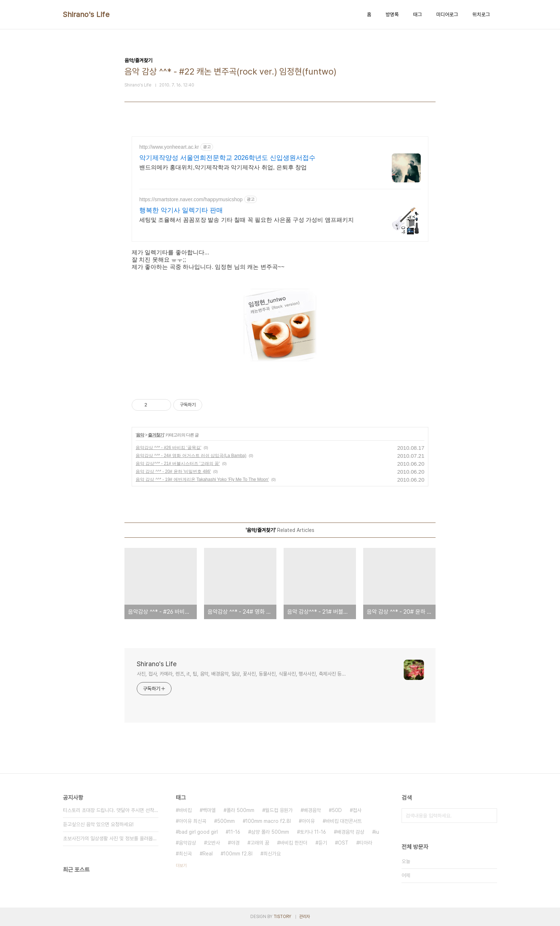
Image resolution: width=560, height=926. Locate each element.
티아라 (366, 843)
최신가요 (272, 854)
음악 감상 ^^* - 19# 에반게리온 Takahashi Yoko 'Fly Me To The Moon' (202, 479)
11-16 (234, 832)
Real (208, 854)
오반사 (213, 843)
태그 (417, 14)
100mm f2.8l (238, 854)
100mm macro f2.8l (268, 821)
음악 (140, 435)
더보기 (181, 866)
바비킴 (185, 810)
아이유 (308, 821)
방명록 (392, 14)
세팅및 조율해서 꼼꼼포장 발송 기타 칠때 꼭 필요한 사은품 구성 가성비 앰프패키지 (247, 220)
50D (337, 810)
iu (377, 832)
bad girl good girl (198, 832)
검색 (490, 816)
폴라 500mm (240, 810)
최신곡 (185, 854)
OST (343, 843)
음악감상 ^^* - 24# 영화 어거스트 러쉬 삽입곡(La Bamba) (191, 456)
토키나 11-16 (313, 832)
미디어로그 (447, 14)
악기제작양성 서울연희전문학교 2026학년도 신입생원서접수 (227, 158)
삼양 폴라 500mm (270, 832)
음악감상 (187, 843)
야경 (235, 843)
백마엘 (209, 810)
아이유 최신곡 (192, 821)
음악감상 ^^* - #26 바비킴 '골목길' (168, 448)
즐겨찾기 (156, 435)
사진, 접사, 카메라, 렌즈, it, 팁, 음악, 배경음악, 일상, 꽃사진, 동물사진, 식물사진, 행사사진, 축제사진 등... (241, 674)
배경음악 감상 (351, 832)
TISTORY (282, 917)
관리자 (305, 917)
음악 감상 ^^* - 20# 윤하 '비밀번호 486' (173, 472)
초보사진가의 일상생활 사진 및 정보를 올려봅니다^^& (111, 838)
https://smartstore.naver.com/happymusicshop (191, 199)
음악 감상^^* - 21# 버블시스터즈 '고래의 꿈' (178, 464)
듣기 (323, 843)
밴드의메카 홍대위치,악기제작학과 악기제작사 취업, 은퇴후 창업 (223, 167)
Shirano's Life (86, 14)
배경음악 (312, 810)
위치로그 (481, 14)
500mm (226, 821)
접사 (357, 810)
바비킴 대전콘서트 (344, 821)
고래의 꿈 (260, 843)
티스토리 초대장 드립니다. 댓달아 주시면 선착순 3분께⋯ (111, 810)
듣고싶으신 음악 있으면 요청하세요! (98, 824)
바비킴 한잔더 (294, 843)
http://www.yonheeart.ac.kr (169, 147)
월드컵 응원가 (279, 810)
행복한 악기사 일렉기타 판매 (181, 210)
